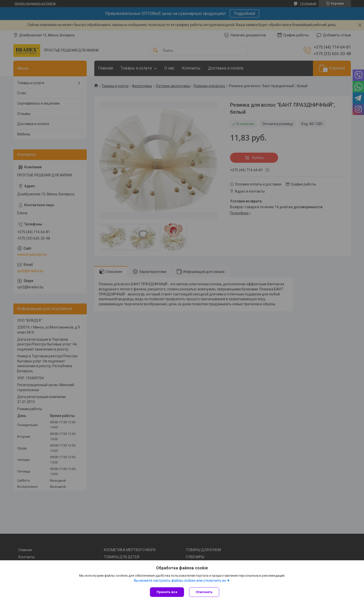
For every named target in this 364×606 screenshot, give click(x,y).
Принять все (167, 592)
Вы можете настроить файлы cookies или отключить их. (180, 580)
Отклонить (204, 592)
